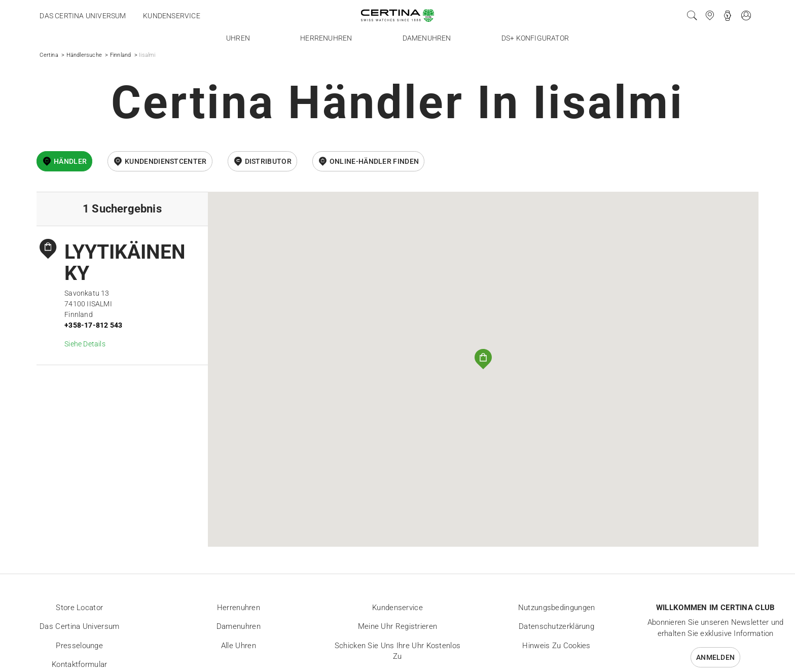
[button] (483, 359)
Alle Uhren (239, 646)
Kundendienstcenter (166, 161)
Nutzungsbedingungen (557, 608)
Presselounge (79, 646)
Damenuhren (427, 38)
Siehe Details (85, 344)
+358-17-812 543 (93, 325)
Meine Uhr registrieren (398, 626)
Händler (70, 161)
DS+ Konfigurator (535, 38)
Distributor (268, 161)
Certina (49, 55)
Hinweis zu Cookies (556, 646)
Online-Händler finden (374, 161)
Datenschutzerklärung (556, 626)
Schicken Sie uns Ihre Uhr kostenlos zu (398, 651)
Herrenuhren (326, 38)
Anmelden (715, 657)
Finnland (121, 55)
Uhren (238, 38)
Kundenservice (172, 16)
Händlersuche (84, 55)
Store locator (79, 608)
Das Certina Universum (83, 16)
